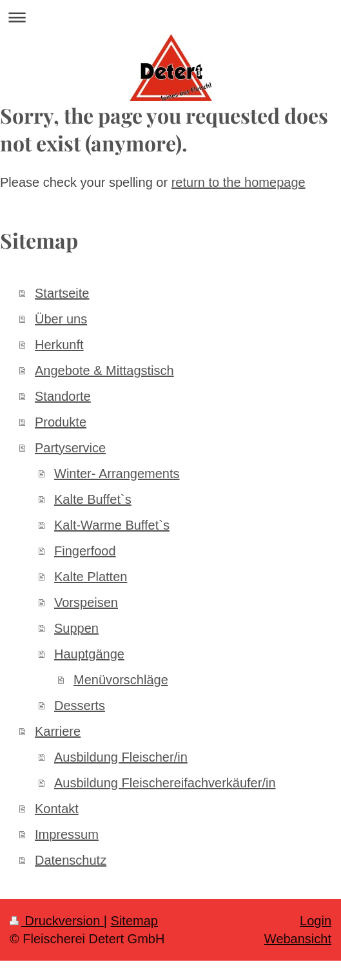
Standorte (63, 396)
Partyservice (70, 448)
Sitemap (134, 921)
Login (316, 921)
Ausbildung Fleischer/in (121, 757)
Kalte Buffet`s (93, 499)
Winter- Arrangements (117, 474)
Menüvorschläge (121, 680)
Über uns (61, 319)
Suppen (76, 628)
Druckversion (57, 921)
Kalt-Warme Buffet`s (112, 525)
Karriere (58, 731)
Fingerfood (85, 551)
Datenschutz (71, 860)
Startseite (62, 293)
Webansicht (298, 939)
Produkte (61, 422)
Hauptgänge (89, 654)
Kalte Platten (91, 577)
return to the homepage (239, 182)
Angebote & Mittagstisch (104, 370)
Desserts (80, 706)
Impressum (67, 834)
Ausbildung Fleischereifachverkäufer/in (165, 783)
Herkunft (59, 345)
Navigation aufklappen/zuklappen (170, 17)
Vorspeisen (86, 602)
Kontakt (57, 809)
